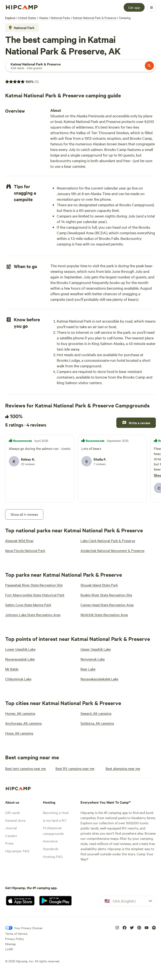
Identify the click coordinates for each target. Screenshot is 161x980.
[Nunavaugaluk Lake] (20, 659)
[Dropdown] (127, 901)
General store (15, 820)
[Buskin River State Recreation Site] (106, 595)
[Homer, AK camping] (20, 713)
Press (9, 843)
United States (27, 18)
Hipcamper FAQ (17, 851)
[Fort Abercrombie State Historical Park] (35, 595)
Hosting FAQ (53, 856)
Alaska (43, 18)
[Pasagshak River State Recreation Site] (34, 585)
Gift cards (13, 812)
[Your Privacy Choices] (24, 928)
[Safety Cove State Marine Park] (28, 605)
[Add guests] (35, 68)
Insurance (50, 841)
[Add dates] (17, 68)
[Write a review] (136, 423)
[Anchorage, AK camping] (23, 723)
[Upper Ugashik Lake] (96, 649)
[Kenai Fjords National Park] (25, 550)
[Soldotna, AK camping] (97, 723)
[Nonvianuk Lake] (93, 659)
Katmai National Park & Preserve (95, 18)
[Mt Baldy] (12, 669)
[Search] (36, 64)
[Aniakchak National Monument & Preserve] (112, 550)
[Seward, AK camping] (96, 713)
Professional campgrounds (53, 831)
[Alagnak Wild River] (19, 540)
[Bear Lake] (88, 669)
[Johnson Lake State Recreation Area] (33, 615)
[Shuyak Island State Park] (99, 585)
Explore (10, 18)
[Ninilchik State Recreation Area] (104, 615)
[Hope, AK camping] (19, 733)
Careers (11, 836)
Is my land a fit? (55, 820)
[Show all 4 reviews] (24, 514)
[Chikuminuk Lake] (18, 679)
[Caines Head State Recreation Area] (107, 605)
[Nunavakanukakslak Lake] (99, 679)
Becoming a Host (56, 812)
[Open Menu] (152, 8)
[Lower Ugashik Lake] (20, 649)
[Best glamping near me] (123, 768)
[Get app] (134, 7)
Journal (11, 828)
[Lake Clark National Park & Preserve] (108, 540)
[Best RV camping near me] (75, 768)
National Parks (60, 18)
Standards (51, 849)
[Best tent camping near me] (25, 768)
